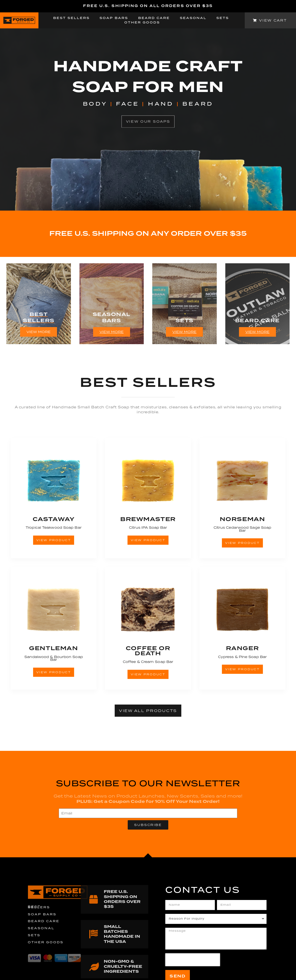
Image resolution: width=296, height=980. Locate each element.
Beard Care (154, 18)
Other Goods (142, 23)
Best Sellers (71, 18)
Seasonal (193, 18)
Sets (223, 18)
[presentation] (193, 960)
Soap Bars (114, 18)
